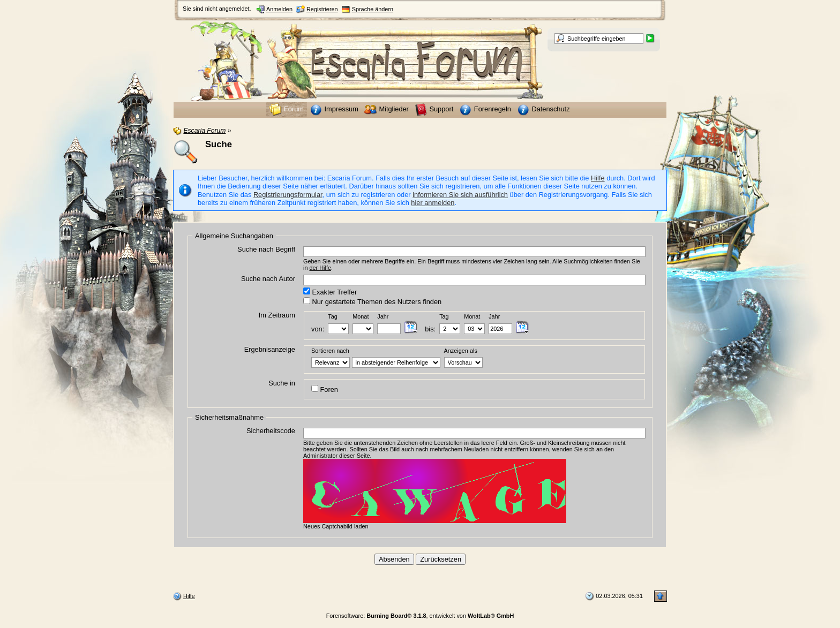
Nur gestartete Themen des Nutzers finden (372, 301)
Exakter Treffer (330, 292)
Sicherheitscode (271, 431)
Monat (361, 316)
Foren (325, 389)
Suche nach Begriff (266, 249)
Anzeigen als (461, 351)
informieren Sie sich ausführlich (460, 195)
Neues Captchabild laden (336, 526)
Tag (333, 316)
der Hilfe (321, 268)
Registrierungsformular (288, 195)
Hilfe (598, 178)
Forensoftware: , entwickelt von (420, 616)
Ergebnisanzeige (270, 349)
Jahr (383, 316)
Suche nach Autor (268, 279)
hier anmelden (433, 203)
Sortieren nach (330, 351)
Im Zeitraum (277, 315)
